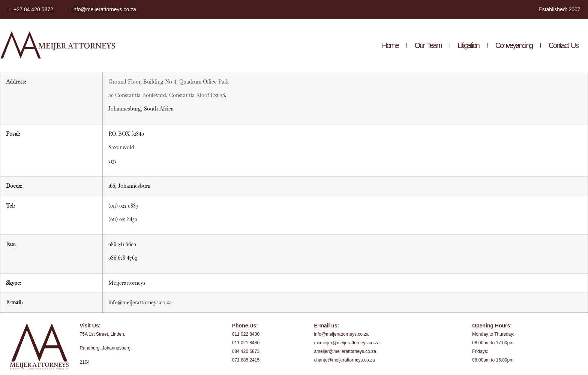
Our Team (428, 45)
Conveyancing (514, 45)
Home (390, 45)
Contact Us (563, 45)
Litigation (469, 45)
